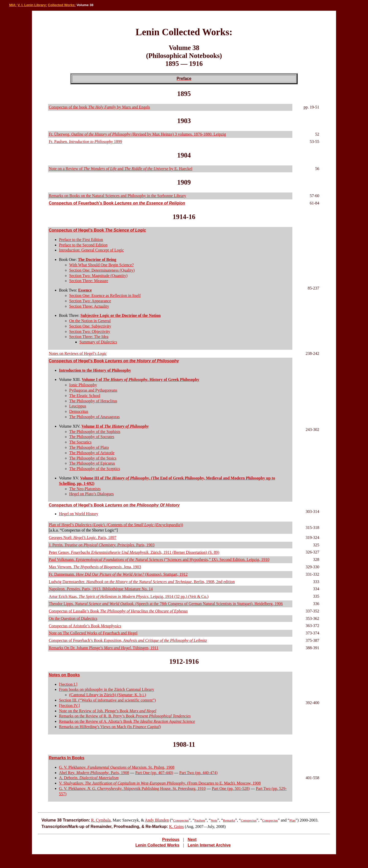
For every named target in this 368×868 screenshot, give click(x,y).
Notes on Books (64, 675)
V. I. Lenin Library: (32, 5)
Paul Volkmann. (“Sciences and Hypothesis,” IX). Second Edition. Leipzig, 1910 (159, 559)
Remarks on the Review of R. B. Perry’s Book (125, 716)
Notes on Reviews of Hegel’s (78, 353)
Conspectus (181, 820)
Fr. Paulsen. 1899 (85, 142)
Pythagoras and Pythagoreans (93, 390)
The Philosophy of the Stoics (93, 458)
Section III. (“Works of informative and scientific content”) (107, 700)
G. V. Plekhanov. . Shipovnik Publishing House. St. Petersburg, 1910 (132, 788)
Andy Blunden (157, 820)
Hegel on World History (79, 514)
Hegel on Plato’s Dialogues (92, 494)
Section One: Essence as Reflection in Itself (105, 296)
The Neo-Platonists (85, 489)
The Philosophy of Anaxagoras (95, 417)
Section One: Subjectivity (90, 326)
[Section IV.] (69, 706)
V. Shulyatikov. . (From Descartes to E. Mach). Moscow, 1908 (160, 783)
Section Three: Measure (89, 281)
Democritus (79, 411)
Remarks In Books (67, 758)
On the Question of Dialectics (73, 618)
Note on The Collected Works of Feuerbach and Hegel (93, 633)
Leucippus (78, 406)
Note (214, 820)
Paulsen (200, 820)
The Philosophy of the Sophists (95, 432)
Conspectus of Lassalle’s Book (118, 611)
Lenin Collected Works (157, 845)
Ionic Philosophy (83, 385)
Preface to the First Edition (81, 240)
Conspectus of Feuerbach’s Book (117, 203)
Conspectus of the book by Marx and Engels (99, 107)
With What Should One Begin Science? (102, 265)
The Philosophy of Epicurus (92, 463)
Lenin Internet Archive (209, 845)
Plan (293, 820)
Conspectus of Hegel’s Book (97, 230)
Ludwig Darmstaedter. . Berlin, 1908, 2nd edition (142, 582)
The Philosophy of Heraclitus (93, 401)
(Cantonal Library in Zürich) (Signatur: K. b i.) (108, 695)
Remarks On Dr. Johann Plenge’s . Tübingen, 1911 (104, 648)
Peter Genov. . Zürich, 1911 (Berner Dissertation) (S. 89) (134, 552)
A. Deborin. (89, 778)
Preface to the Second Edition (83, 245)
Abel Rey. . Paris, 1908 (94, 773)
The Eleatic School (85, 396)
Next (192, 840)
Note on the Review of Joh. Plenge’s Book (108, 711)
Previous (171, 840)
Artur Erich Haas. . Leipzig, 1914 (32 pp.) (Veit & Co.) (129, 596)
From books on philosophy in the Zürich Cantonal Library (107, 689)
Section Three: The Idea (89, 337)
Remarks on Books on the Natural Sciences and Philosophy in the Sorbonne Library (118, 196)
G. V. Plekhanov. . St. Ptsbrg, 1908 (117, 767)
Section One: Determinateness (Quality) (102, 270)
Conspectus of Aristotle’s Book (85, 626)
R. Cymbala (101, 820)
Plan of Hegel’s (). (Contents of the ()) (116, 525)
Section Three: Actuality (89, 306)
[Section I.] (68, 684)
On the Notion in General (90, 321)
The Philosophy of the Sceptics (95, 469)
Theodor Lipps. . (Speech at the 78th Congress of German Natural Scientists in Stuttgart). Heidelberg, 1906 (166, 604)
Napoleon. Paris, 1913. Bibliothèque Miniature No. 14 (101, 589)
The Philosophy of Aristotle (92, 453)
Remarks (229, 820)
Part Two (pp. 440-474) (199, 773)
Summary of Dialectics (98, 342)
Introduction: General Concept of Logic (91, 250)
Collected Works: (62, 5)
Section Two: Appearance (90, 301)
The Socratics (80, 442)
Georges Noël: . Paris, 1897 (83, 538)
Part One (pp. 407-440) (154, 773)
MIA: (13, 5)
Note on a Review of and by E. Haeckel (121, 169)
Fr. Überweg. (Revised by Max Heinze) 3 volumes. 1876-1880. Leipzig (137, 134)
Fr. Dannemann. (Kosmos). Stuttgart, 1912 (118, 574)
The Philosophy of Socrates (92, 437)
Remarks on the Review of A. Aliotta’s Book (127, 721)
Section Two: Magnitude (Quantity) (98, 276)
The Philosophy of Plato (89, 447)
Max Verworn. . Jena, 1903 (95, 567)
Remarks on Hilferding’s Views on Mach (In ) (110, 727)
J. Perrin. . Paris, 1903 (102, 545)
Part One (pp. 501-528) (231, 788)
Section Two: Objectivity (90, 331)
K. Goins (176, 827)
